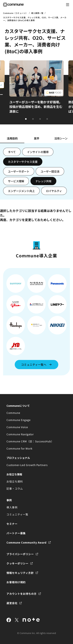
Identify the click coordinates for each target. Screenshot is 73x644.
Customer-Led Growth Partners (27, 465)
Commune (13, 413)
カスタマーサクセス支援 (23, 162)
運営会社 (12, 603)
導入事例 (12, 507)
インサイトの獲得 (38, 152)
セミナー (12, 524)
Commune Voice (17, 427)
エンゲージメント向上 (21, 191)
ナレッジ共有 (43, 181)
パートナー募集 (16, 533)
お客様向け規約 (16, 582)
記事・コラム (15, 488)
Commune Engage (19, 420)
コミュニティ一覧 (17, 514)
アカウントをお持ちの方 (22, 594)
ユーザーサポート (19, 171)
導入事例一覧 (37, 13)
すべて (12, 152)
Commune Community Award (26, 542)
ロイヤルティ (54, 191)
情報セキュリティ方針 (20, 573)
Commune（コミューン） (15, 13)
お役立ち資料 (15, 481)
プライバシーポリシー (20, 554)
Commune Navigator (20, 434)
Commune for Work (19, 448)
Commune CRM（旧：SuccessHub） (30, 441)
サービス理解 (16, 181)
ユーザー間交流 (50, 171)
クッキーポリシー (17, 563)
